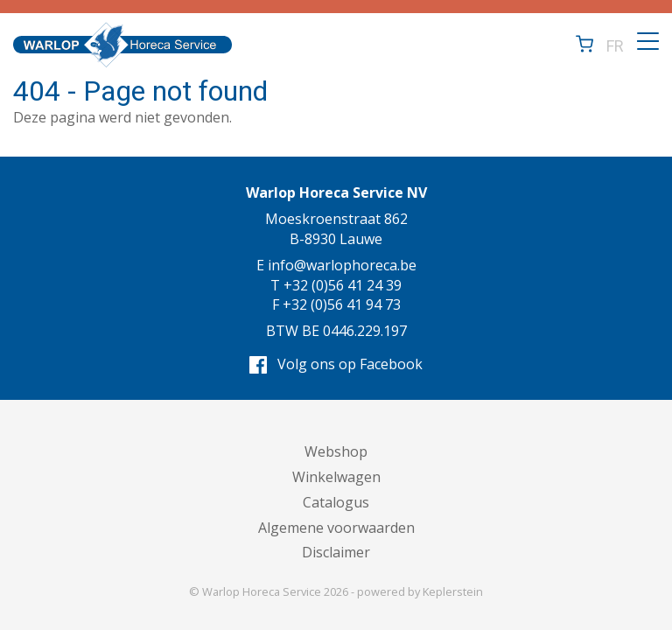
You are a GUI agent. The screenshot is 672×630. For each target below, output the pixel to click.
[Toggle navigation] (648, 42)
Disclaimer (336, 552)
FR (615, 45)
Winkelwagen (336, 477)
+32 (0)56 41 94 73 (342, 304)
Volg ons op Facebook (336, 364)
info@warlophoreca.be (342, 265)
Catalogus (336, 502)
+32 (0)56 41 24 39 (343, 285)
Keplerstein (453, 591)
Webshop (336, 451)
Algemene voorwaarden (336, 528)
